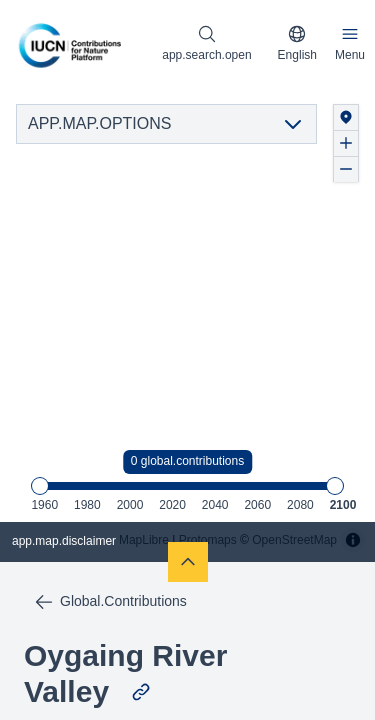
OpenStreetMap (294, 540)
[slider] (40, 486)
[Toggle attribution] (353, 540)
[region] (187, 325)
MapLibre (144, 540)
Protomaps (208, 540)
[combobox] (297, 44)
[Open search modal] (206, 44)
